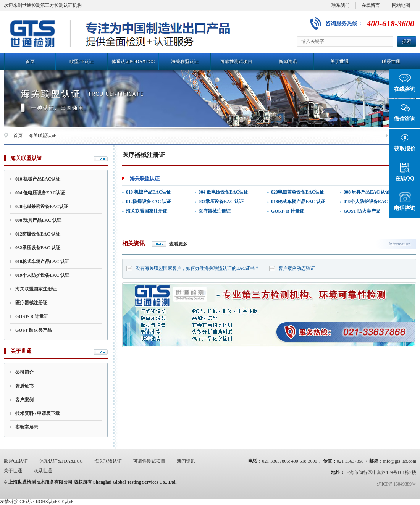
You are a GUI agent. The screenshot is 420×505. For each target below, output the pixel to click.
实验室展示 (27, 427)
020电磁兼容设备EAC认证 (42, 207)
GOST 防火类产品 (34, 330)
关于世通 (339, 61)
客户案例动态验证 (297, 268)
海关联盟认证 (185, 61)
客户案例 (24, 400)
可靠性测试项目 (236, 61)
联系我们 (341, 5)
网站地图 (401, 5)
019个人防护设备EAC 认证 (42, 275)
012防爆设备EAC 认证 (38, 234)
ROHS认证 (47, 502)
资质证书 (24, 386)
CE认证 (27, 502)
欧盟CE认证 (82, 61)
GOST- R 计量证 (32, 316)
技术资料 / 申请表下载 (38, 413)
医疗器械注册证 (31, 303)
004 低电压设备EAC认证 (40, 193)
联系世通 (391, 61)
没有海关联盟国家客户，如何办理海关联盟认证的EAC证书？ (197, 268)
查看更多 (178, 244)
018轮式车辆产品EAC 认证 (42, 261)
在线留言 (371, 5)
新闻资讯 (288, 61)
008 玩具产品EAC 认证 (38, 220)
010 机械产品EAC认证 (38, 179)
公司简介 (24, 372)
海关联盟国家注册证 (36, 289)
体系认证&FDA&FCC (133, 61)
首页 (30, 61)
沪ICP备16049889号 (397, 484)
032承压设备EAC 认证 (38, 248)
